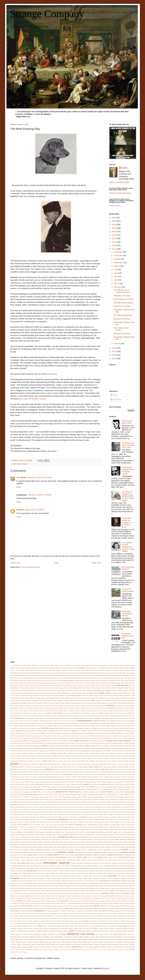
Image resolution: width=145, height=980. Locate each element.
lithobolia (31, 827)
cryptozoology (57, 713)
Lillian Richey (125, 825)
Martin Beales (94, 837)
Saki (43, 891)
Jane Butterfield (111, 799)
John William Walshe (70, 812)
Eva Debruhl (85, 738)
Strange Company (47, 14)
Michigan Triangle (111, 845)
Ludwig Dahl (32, 830)
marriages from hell (65, 837)
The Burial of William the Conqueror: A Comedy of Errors (127, 523)
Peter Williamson (90, 873)
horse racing (66, 787)
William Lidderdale (34, 942)
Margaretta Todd (25, 835)
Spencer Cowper (46, 901)
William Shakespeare (24, 944)
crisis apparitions (25, 713)
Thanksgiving (38, 911)
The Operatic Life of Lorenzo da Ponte (122, 291)
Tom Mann (122, 921)
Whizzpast (33, 937)
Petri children (104, 873)
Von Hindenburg (21, 931)
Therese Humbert (96, 916)
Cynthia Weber (109, 713)
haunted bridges (107, 772)
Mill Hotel (18, 847)
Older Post (96, 563)
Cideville (36, 708)
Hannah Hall (76, 769)
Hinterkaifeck (39, 784)
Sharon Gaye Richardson (84, 896)
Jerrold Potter (35, 804)
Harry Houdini (43, 772)
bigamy (104, 690)
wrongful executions (40, 949)
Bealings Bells (77, 688)
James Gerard (19, 799)
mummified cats (116, 850)
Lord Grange (91, 827)
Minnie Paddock (44, 847)
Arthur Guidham (101, 683)
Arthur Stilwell (20, 685)
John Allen (71, 807)
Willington (13, 947)
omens (37, 868)
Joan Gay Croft (97, 804)
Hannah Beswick (67, 769)
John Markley (84, 809)
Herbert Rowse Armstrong (88, 782)
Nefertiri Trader (75, 860)
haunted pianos (111, 774)
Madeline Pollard (34, 832)
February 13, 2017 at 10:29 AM (40, 477)
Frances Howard (64, 748)
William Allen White (52, 937)
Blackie (29, 693)
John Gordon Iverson (48, 809)
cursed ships (85, 713)
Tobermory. (52, 374)
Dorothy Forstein (89, 723)
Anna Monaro (95, 678)
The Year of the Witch (60, 916)
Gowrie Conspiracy (26, 767)
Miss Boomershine (92, 847)
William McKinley (67, 942)
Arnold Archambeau (35, 683)
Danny (75, 716)
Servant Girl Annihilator (57, 896)
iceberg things (18, 792)
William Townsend (82, 944)
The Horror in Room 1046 (127, 422)
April (116, 280)
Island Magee (112, 794)
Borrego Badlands (88, 693)
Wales (72, 931)
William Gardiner (88, 939)
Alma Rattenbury (31, 675)
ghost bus (32, 761)
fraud (113, 751)
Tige (51, 921)
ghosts (14, 764)
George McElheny (43, 758)
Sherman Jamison (129, 896)
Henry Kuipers (15, 782)
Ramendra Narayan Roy (78, 881)
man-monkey (65, 832)
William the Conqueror (58, 944)
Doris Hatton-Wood (44, 723)
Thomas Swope (22, 921)
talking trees (97, 908)
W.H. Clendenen (31, 931)
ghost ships (107, 761)
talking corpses (78, 908)
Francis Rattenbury (116, 748)
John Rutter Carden (17, 812)
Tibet (48, 921)
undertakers (65, 926)
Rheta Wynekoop (123, 883)
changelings (14, 703)
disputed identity (99, 721)
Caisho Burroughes (106, 695)
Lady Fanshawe (55, 822)
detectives (43, 721)
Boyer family (113, 693)
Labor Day (33, 822)
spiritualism (64, 901)
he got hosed (130, 777)
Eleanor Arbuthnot (104, 731)
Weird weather (109, 934)
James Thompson (100, 799)
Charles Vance (91, 703)
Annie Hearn (37, 680)
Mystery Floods (124, 855)
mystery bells (32, 855)
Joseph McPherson (63, 814)
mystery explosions (99, 855)
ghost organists (90, 761)
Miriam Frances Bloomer (71, 847)
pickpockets (66, 876)
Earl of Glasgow (31, 728)
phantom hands (124, 873)
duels (82, 726)
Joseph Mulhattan (76, 814)
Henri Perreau (106, 779)
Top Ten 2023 (55, 923)
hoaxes (86, 784)
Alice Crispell (78, 673)
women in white (111, 947)
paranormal (32, 871)
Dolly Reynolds (120, 721)
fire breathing (84, 743)
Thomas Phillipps (104, 918)
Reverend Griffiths (102, 883)
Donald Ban (14, 723)
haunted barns (97, 772)
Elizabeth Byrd (60, 733)
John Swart (34, 812)
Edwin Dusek (59, 731)
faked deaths (93, 741)
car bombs (74, 698)
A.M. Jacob (74, 665)
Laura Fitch (123, 822)
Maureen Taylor (15, 845)
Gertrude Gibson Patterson (119, 758)
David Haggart (113, 716)
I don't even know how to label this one (82, 789)
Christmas (111, 706)
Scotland (111, 893)
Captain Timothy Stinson (63, 698)
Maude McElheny (129, 842)
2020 (114, 238)
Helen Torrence (72, 779)
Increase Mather (119, 792)
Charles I (40, 703)
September (119, 263)
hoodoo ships (28, 787)
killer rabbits (114, 820)
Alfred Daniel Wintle (32, 673)
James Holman (40, 799)
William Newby (103, 942)
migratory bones (123, 845)
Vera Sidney (44, 928)
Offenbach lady (38, 866)
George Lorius (21, 758)
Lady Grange (64, 822)
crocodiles (35, 713)
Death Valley (88, 718)
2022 (114, 232)
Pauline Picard (94, 871)
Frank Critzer (34, 751)
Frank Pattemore (71, 751)
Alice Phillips (118, 673)
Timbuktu (72, 921)
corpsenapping (38, 711)
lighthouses (108, 825)
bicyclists (98, 690)
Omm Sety (43, 868)
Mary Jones (62, 840)
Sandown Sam (125, 891)
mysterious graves (101, 852)
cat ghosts (35, 701)
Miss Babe (82, 847)
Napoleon (58, 860)
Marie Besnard (74, 835)
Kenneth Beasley (30, 820)
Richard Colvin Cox (22, 886)
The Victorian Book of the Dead (34, 916)
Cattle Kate (99, 701)
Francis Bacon (75, 748)
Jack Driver (49, 797)
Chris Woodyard (59, 706)
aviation (114, 685)
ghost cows (55, 761)
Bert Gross (71, 690)
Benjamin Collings (123, 688)
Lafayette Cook (83, 822)
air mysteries (101, 668)
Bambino (27, 688)
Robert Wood (115, 886)
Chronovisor (23, 708)
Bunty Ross (54, 695)
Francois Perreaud (23, 751)
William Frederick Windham (74, 939)
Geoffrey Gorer (70, 756)
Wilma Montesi (22, 947)
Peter (61, 873)
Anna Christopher (65, 678)
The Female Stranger (113, 911)
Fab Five (51, 741)
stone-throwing (27, 906)
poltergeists (15, 878)
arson (44, 683)
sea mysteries (27, 896)
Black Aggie (22, 693)
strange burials (47, 906)
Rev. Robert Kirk (84, 883)
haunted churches (129, 772)
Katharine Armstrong (104, 817)
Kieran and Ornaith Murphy (77, 820)
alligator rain (21, 675)
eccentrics (45, 728)
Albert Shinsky (25, 670)
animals (57, 678)
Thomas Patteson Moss (90, 918)
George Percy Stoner (79, 758)
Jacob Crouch (58, 797)
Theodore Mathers (74, 916)
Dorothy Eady (62, 723)
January (117, 344)
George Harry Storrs (123, 756)
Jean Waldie (82, 802)
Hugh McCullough (124, 787)
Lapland (116, 822)
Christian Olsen (69, 706)
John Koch (67, 809)
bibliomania (90, 690)
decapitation (97, 718)
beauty (94, 688)
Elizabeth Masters (78, 733)
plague (105, 876)
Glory (93, 764)
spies (58, 901)
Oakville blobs (21, 866)
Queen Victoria (38, 881)
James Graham (29, 799)
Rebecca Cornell (39, 883)
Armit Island (25, 683)
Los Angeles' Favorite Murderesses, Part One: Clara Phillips (128, 547)
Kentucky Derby (52, 820)
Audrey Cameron (78, 685)
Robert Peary (76, 886)
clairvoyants (43, 708)
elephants (122, 731)
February (118, 287)
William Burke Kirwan (22, 939)
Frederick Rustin (83, 753)
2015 (114, 351)
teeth (127, 908)
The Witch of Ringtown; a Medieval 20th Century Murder (128, 495)
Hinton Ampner (49, 784)
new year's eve (23, 863)
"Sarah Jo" (35, 665)
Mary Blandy (127, 837)
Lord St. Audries (109, 827)
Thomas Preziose (123, 918)
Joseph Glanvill (38, 814)
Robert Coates (54, 886)
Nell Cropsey (109, 860)
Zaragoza (120, 949)
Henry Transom (25, 782)
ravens (97, 881)
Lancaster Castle (108, 822)
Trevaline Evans (126, 923)
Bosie (97, 693)
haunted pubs (121, 774)
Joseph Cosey (130, 812)
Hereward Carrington (115, 782)
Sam (55, 891)
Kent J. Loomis (41, 820)
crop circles (42, 713)
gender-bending (40, 756)
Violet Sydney (94, 928)
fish (96, 743)
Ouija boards (84, 868)
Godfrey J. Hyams (117, 764)
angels (52, 678)
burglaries (62, 695)
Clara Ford (51, 708)
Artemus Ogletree (52, 683)
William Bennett (96, 937)
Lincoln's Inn (24, 827)
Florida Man (20, 746)
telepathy (132, 908)
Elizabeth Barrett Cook (47, 733)
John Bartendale (98, 807)
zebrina (126, 949)
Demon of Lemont (129, 718)
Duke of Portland (90, 726)
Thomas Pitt (113, 918)
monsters (39, 850)
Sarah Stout (85, 893)
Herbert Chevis (65, 782)
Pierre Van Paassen (95, 876)
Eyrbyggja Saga (34, 741)
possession (24, 878)
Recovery (54, 883)
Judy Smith (40, 817)
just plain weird (92, 817)
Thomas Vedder (33, 921)
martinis (111, 837)
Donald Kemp (23, 723)
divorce (108, 721)
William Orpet (113, 942)
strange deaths (88, 906)
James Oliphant (63, 799)
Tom (107, 921)
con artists (110, 708)
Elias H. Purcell (25, 733)
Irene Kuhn (62, 794)
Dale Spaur (14, 716)
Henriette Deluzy (117, 779)
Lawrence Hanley (16, 825)
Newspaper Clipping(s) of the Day (127, 614)
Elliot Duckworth (15, 736)
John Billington (116, 807)
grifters (127, 767)
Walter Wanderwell (129, 931)
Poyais (48, 878)
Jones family (113, 812)
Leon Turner (45, 825)
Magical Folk (44, 832)
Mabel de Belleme (103, 830)
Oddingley (30, 866)
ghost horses (72, 761)
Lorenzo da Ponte (121, 827)
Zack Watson (112, 949)
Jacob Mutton (67, 797)
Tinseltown (93, 921)
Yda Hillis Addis (65, 949)
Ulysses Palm (57, 926)
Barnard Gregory (58, 688)
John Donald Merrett (25, 809)
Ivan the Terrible (23, 797)
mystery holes (61, 857)
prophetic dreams (106, 878)
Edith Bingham (79, 728)
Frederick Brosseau (43, 753)
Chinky (41, 706)
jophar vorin (121, 812)
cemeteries (131, 701)
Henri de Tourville (96, 779)
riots (39, 886)
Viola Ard (86, 928)
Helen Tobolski (62, 779)
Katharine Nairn (116, 817)
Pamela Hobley (119, 868)
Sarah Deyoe (23, 893)
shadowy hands (70, 896)
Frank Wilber (107, 751)
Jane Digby (120, 799)
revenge (92, 883)
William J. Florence (124, 939)
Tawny (103, 908)
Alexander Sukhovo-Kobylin (114, 670)
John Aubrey (79, 807)
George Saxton (92, 758)
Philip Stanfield (45, 876)
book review (62, 693)
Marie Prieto (127, 835)
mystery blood (53, 855)
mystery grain (51, 857)
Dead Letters (35, 718)
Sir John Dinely (110, 898)
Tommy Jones (130, 921)
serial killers (46, 896)
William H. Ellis (99, 939)
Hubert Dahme (113, 787)
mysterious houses (114, 852)
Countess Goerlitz (74, 711)
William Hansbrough (111, 939)
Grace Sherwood (52, 767)
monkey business (29, 850)
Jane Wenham (28, 802)
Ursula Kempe (111, 926)
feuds (77, 743)
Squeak (123, 901)
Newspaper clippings (56, 863)
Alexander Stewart (99, 670)
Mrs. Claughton (89, 850)
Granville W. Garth (74, 767)
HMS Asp (80, 784)
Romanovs (14, 888)
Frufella (91, 753)
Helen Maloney (52, 779)
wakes (39, 931)
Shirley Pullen (22, 898)
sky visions (27, 901)
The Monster (120, 913)
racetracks (46, 881)
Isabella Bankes (93, 794)
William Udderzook (94, 944)
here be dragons (102, 782)
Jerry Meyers (44, 804)
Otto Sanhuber (75, 868)
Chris (52, 706)
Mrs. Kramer (98, 850)
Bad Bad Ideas (123, 685)
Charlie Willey (122, 703)
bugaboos (37, 695)
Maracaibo (73, 832)
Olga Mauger (131, 866)
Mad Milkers (123, 830)
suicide (96, 906)
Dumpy (108, 726)
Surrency (117, 906)
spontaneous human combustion (79, 901)
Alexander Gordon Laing (70, 670)
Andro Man (46, 678)
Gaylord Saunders (28, 756)
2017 (114, 249)
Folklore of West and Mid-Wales (59, 746)
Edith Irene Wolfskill (91, 728)
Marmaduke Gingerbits (50, 837)
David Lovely (131, 716)
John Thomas (50, 812)
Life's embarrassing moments (94, 825)
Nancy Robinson (49, 860)
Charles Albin (23, 703)
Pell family (37, 873)
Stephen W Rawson (102, 903)
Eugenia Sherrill (75, 738)
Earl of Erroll (21, 728)
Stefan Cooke (56, 903)
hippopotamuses (59, 784)
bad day (132, 685)
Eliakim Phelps (15, 733)
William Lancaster (22, 942)
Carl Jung (81, 698)
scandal (104, 893)
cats (93, 700)
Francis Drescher (85, 748)
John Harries (59, 809)
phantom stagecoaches (24, 876)
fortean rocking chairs (26, 748)
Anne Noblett (19, 680)
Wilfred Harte (41, 937)
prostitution (116, 878)
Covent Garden (103, 711)
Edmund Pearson (113, 728)
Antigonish (94, 680)
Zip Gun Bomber (21, 952)
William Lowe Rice (46, 942)
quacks (30, 881)
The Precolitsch (130, 913)
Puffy (26, 881)
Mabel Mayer (114, 830)
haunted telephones (39, 777)
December (118, 252)
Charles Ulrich (82, 703)
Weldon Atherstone (129, 934)
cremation (132, 711)
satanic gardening (95, 893)
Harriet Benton (24, 772)
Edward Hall (26, 731)
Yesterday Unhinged (77, 949)
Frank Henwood (44, 751)
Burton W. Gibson (88, 695)
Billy (130, 690)
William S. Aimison (124, 942)
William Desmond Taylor (57, 939)
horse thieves (85, 787)
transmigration (94, 923)
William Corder (34, 939)
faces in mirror (59, 741)
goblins (109, 764)
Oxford (100, 868)
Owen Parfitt (93, 868)
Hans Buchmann (86, 769)
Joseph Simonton (87, 814)
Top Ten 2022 (46, 923)
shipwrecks (14, 898)
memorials (61, 845)
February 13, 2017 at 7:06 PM (39, 495)
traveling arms (112, 923)
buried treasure (76, 695)
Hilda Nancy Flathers (28, 784)
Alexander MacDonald (85, 670)
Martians (86, 837)
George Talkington (104, 758)
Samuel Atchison (63, 891)
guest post (14, 769)
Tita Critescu (101, 921)
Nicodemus (98, 863)
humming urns (20, 789)
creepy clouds (112, 711)
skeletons (20, 901)
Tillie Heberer (57, 921)
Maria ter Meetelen (46, 835)
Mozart (81, 850)
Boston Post (104, 693)
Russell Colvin (115, 888)
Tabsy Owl (61, 908)
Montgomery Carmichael (50, 850)
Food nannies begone (77, 746)
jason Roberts (58, 802)
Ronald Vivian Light (24, 888)
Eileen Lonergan (82, 731)
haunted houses (58, 774)
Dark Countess (83, 716)
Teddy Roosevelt (119, 908)
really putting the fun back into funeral (113, 881)
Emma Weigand (124, 736)
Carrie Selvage (99, 698)
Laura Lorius (131, 822)
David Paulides (16, 718)
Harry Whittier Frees (62, 772)
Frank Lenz (61, 751)
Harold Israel (14, 772)
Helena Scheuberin (84, 779)
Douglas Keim (115, 723)
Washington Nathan (41, 934)
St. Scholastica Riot (35, 903)
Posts (114, 395)
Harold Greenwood (129, 769)
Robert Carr (45, 886)
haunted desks (38, 774)
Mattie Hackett (103, 842)
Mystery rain (102, 857)
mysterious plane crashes (19, 855)
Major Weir (52, 832)
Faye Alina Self (52, 743)
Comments (116, 400)
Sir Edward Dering (86, 898)
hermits (132, 782)
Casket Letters (15, 701)
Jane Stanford (19, 802)
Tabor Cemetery (52, 908)
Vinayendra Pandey (66, 928)
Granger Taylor (63, 767)
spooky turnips (95, 901)
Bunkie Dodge (45, 695)
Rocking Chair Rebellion (127, 886)
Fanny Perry (21, 743)
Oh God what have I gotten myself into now (57, 866)
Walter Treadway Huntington (113, 931)
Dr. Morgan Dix (41, 726)
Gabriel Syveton (111, 753)
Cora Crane (14, 711)
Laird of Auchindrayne (95, 822)
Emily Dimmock (58, 736)
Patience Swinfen (58, 871)
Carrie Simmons (109, 698)
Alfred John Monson (45, 673)
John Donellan (36, 809)
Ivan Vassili (33, 797)
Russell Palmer (125, 888)
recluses (48, 883)
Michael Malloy (90, 845)
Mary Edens (20, 840)
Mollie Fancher (121, 847)
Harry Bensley (33, 772)
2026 (114, 218)
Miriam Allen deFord (56, 847)
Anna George (76, 678)
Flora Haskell (114, 743)
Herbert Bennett (43, 782)
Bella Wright (112, 688)
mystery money (93, 857)
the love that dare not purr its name (105, 913)
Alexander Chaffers (55, 670)
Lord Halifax (99, 827)
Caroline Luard (89, 698)
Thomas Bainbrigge (119, 916)
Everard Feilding (122, 738)
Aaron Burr (81, 665)
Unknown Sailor (85, 926)
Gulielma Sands (23, 769)
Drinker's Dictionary (74, 726)
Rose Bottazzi (48, 888)
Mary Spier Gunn (66, 842)
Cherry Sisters (20, 706)
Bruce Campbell (21, 695)
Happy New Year (107, 769)
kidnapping (63, 819)
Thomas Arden (107, 916)
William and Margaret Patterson (68, 937)
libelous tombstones (76, 825)
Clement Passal (68, 708)
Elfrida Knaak (130, 731)
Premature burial (81, 878)
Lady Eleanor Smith (43, 822)
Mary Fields (41, 840)
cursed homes (76, 713)
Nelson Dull (126, 860)
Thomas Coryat (41, 918)
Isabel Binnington (71, 794)
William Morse (77, 942)
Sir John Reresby (121, 898)
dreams (65, 726)
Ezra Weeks (44, 741)
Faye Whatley (62, 743)
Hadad (43, 769)
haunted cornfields (27, 774)
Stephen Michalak (89, 903)
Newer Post (16, 563)
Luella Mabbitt (58, 830)
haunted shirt (14, 777)
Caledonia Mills (117, 695)
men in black (69, 845)
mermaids (77, 845)
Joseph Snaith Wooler (101, 814)
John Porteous (101, 809)
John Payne (93, 809)
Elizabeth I (69, 733)
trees (119, 923)
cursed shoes (94, 713)
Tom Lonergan (113, 921)
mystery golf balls (41, 857)
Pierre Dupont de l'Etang (79, 876)
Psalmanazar (125, 878)
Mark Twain (39, 837)
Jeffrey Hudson (122, 802)
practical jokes (56, 878)
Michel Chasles (100, 845)
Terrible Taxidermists (26, 911)
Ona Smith (50, 868)
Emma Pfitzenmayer (102, 736)
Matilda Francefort (92, 842)
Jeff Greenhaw (102, 802)
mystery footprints (20, 857)
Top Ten (20, 923)
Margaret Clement (119, 832)
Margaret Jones (130, 832)
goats (97, 764)
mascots (83, 842)
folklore (45, 746)
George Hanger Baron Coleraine (105, 756)
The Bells (62, 911)
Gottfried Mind (15, 767)
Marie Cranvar (95, 835)
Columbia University (99, 708)
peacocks (102, 871)
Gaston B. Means (16, 756)
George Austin (80, 756)
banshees (34, 688)
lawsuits (25, 825)
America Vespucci (116, 675)
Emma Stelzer (114, 736)
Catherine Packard (74, 701)
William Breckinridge (123, 937)
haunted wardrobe (65, 777)
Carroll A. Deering (121, 698)
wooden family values (17, 949)
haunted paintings (91, 774)
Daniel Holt (49, 716)
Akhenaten (109, 668)
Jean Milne (75, 802)
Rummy (107, 888)
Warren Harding (28, 934)
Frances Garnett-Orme (51, 748)
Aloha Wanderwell (55, 675)
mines (24, 847)
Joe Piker (35, 807)
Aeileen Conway (91, 668)
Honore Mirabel (95, 784)
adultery (82, 668)
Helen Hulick (34, 779)
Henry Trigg (34, 782)
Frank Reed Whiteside (84, 751)
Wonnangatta (130, 947)
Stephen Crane (65, 903)
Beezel (99, 688)
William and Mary (85, 937)
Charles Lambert (59, 703)
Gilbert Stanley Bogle (41, 764)
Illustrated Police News (65, 792)
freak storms (119, 751)
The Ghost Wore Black (128, 911)
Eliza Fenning (35, 733)
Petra (98, 873)
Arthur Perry (120, 683)
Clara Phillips (59, 708)
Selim (40, 896)
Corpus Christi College (51, 711)
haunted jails (68, 774)
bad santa (14, 688)
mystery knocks (71, 857)
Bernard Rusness (46, 690)
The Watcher (49, 916)
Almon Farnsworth (43, 675)
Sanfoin (132, 891)
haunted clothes (15, 774)
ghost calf (40, 761)
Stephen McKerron (77, 903)
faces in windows (69, 741)
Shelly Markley (112, 896)
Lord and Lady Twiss (79, 827)
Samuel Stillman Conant (112, 891)
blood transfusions (44, 693)
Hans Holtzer (96, 769)
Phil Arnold (36, 876)
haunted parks (101, 774)
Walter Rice (100, 931)
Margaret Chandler (106, 832)
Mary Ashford (118, 837)
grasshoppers (84, 767)
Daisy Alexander (130, 713)
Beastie (89, 688)
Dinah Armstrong (71, 721)
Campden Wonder (41, 698)
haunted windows (87, 777)
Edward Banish (124, 728)
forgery (87, 746)
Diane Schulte (58, 721)
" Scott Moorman (16, 665)
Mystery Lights (82, 857)
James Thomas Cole (87, 799)
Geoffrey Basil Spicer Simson (55, 756)
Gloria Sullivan (86, 764)
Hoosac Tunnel (56, 787)
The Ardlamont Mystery (52, 911)
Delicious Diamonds (116, 718)
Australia (108, 685)
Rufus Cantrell (100, 888)
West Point (20, 937)
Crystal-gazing (67, 713)
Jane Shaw (128, 799)
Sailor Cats (38, 891)
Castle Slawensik (25, 701)
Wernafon (13, 937)
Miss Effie (101, 847)
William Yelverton (129, 944)
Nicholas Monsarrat (77, 863)
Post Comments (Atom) (31, 567)
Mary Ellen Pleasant (30, 840)
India (15, 794)
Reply (19, 487)
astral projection (49, 685)
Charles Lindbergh (71, 703)
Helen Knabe (43, 779)
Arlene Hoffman (130, 680)
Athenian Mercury (67, 685)
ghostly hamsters (129, 761)
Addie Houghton (21, 668)
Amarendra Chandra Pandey (90, 675)
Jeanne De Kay (92, 802)
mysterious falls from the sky (84, 852)
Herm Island (126, 782)
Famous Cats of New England (118, 741)
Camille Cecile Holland (27, 698)
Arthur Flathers (91, 683)
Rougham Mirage (79, 888)
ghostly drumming (117, 761)
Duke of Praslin (101, 726)
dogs (19, 464)
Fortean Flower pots (97, 746)
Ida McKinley (47, 792)
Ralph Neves (66, 881)
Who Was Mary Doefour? (124, 303)
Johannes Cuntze (62, 807)
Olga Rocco (14, 868)
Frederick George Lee (58, 753)
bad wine (21, 688)
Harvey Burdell (74, 772)
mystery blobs (42, 855)
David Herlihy (122, 716)
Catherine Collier (63, 701)
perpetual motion (54, 873)
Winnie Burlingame (46, 947)
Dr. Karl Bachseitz (30, 726)
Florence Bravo (124, 743)
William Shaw (36, 944)
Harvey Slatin (84, 772)
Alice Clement (69, 673)
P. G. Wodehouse (108, 868)
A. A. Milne (66, 665)
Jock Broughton (20, 807)
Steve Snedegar (114, 903)
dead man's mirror (58, 718)
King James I (126, 820)
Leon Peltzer (36, 825)
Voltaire (13, 931)
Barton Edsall (68, 688)
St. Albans (14, 903)
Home (56, 563)
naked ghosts (30, 860)
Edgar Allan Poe (56, 728)
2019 (114, 242)
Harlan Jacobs (118, 769)
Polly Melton (131, 876)
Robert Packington (65, 886)
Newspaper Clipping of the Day (127, 636)
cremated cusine (123, 711)
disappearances (85, 721)
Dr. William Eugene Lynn (54, 726)
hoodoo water (46, 787)
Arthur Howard (111, 683)
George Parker (66, 758)
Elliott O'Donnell (26, 736)
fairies (77, 741)
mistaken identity (110, 847)
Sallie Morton (49, 891)
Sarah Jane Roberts (63, 893)
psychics (21, 881)
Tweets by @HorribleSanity (120, 193)
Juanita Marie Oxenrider (28, 817)
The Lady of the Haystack (85, 913)
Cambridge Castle (129, 695)
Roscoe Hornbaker (37, 888)
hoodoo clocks (114, 784)
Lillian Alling (116, 825)
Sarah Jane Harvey (49, 893)
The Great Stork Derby (18, 913)
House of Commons (101, 787)
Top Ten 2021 (37, 923)
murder (125, 850)
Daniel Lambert (57, 716)
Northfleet (13, 866)
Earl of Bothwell (125, 726)
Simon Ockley (41, 898)
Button (96, 695)
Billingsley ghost (123, 690)
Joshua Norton (130, 814)
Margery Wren (35, 835)
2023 (114, 228)
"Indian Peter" (26, 665)
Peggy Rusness (28, 873)
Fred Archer (127, 751)
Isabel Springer (83, 794)
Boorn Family (71, 693)
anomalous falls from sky (70, 680)
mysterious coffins (51, 852)
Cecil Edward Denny (109, 701)
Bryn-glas (30, 695)
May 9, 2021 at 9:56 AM (35, 510)
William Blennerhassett (109, 937)
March (117, 284)
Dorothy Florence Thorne (75, 723)
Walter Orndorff (91, 931)
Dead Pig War (69, 718)
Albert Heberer (130, 668)
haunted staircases (26, 777)
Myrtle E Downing (29, 852)
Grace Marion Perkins (39, 767)
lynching (94, 830)
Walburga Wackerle (63, 931)
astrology (58, 685)
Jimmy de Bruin (78, 804)
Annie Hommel (46, 680)
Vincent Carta (78, 928)
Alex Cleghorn (44, 670)
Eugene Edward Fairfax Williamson (58, 738)
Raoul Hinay (90, 881)
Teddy (112, 908)
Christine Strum (101, 706)
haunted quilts (130, 774)
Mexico (82, 845)
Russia (133, 888)
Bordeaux (79, 693)
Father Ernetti (30, 743)
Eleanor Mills (115, 731)
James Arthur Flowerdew (96, 797)
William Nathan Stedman (90, 942)
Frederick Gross (72, 753)
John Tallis (42, 812)
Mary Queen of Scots (123, 840)
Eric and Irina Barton (21, 738)
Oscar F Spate (65, 868)
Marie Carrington (85, 835)
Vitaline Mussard (104, 928)
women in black (100, 947)
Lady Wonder (73, 822)
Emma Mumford (90, 736)
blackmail (35, 693)
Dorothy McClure (100, 723)
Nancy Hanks (39, 860)
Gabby (103, 753)
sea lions (18, 896)
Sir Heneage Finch (99, 898)
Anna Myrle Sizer (105, 678)
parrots (44, 871)
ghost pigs (99, 761)
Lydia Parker (75, 830)
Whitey (27, 937)
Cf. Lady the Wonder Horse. (32, 399)
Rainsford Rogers (56, 881)
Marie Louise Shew (116, 835)
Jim (71, 804)
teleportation (15, 911)
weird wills (118, 934)
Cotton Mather (63, 711)
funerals (97, 753)
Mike (130, 845)
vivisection (131, 928)
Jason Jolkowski (48, 802)
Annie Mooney (56, 680)
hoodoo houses (124, 784)
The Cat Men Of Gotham (91, 911)
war (21, 934)
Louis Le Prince (23, 830)
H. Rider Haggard (34, 769)
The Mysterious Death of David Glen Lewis (128, 445)
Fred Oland (18, 753)
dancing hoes (31, 716)
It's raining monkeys (123, 794)
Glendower (57, 764)
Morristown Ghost (73, 850)
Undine (125, 168)
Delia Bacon (105, 718)
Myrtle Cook (19, 852)
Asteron (41, 685)
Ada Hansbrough (121, 665)
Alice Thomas (127, 673)
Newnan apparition (36, 863)
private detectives (94, 878)
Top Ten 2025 (73, 923)
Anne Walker (28, 680)
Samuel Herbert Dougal (76, 891)
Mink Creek (30, 847)
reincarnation (62, 883)
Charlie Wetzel (112, 703)
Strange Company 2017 (60, 906)
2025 (114, 221)
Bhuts (84, 690)
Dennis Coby (27, 721)
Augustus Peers (100, 685)
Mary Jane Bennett (51, 840)
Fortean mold (15, 748)
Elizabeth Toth (100, 733)
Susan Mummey (126, 906)
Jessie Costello (53, 804)
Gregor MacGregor (118, 767)
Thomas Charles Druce (18, 918)
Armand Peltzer (15, 683)
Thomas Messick (76, 918)
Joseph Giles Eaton (26, 814)
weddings (63, 934)
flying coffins (28, 746)
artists (36, 685)
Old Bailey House (98, 866)
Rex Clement (112, 883)
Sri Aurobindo (130, 901)
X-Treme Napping (53, 949)
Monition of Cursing (17, 850)
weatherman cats (53, 934)
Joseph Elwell (15, 814)
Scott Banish (119, 893)
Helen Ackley (25, 779)
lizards (51, 827)
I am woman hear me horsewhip (56, 789)
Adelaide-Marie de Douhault (58, 668)
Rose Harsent (57, 888)
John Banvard (88, 807)
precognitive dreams (68, 878)
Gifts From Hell (29, 764)
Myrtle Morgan (40, 852)
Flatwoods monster (104, 743)
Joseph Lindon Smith (50, 814)
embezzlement (48, 736)
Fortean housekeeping (111, 746)
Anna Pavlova (116, 678)
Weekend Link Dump (122, 296)
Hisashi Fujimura (70, 784)
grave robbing (94, 767)
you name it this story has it (98, 949)
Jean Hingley (67, 802)
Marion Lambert (21, 837)
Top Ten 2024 (64, 923)
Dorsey (108, 723)
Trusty (35, 926)
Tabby (44, 908)
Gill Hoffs (51, 764)
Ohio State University (78, 866)
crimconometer (15, 713)
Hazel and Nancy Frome (117, 777)
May (116, 276)
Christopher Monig (121, 706)
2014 (114, 355)
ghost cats (47, 761)
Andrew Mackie (28, 678)
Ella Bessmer (121, 733)
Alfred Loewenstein (58, 673)
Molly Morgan (130, 847)
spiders (54, 901)
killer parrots (105, 820)
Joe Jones (29, 807)
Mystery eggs (74, 855)
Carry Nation (131, 698)
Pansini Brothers (129, 868)
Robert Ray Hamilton (87, 886)
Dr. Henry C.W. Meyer (128, 723)
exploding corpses (16, 741)
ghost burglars (24, 761)
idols (53, 792)
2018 (114, 246)
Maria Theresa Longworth (61, 835)
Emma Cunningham (78, 736)
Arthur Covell (72, 683)
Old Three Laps (121, 866)
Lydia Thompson (85, 830)
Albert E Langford (119, 668)
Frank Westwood (97, 751)
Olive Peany (22, 868)
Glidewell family (66, 764)
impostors (78, 792)
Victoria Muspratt (54, 928)
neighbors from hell (87, 860)
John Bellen (21, 477)
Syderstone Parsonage (34, 908)
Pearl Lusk (126, 871)
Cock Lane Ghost (80, 708)
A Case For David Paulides (128, 590)
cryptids (49, 713)
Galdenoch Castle (122, 753)
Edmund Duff (103, 728)
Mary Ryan (29, 842)
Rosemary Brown (68, 888)
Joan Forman (88, 804)
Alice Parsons (109, 673)
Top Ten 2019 (27, 923)
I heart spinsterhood (103, 789)
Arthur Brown (63, 683)
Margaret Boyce (95, 832)
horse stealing (75, 787)
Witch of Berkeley (66, 947)
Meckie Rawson (33, 845)
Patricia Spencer (70, 871)
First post (91, 743)
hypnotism (40, 789)
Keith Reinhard (19, 820)
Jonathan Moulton (103, 812)
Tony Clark (14, 923)
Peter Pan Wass (69, 873)
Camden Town (15, 698)
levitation (62, 825)
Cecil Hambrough (122, 701)
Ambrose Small (105, 675)
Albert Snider (34, 670)
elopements (35, 736)
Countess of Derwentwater (89, 711)
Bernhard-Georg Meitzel (59, 690)
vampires (19, 928)
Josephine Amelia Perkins (116, 814)
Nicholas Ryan (89, 863)
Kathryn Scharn (127, 817)
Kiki (88, 820)
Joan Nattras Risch (116, 804)
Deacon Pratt (26, 718)
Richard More (33, 886)
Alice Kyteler (100, 673)
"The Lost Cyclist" (44, 665)
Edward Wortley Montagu (46, 731)
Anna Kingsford (85, 678)
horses (92, 787)
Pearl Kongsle (117, 871)
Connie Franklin (130, 708)
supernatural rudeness (107, 906)
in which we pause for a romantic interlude (97, 792)
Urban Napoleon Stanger (99, 926)
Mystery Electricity (85, 855)
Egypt (74, 731)
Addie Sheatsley (32, 668)
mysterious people (127, 852)
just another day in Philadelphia (77, 817)
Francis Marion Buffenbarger (101, 748)
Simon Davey (32, 898)
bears (84, 688)
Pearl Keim (109, 871)
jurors (64, 817)
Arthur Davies (81, 683)
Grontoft (132, 767)
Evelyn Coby (103, 738)
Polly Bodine (122, 876)
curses (101, 713)
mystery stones (124, 857)
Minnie (36, 847)
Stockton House (125, 903)
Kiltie (120, 820)
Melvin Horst (53, 845)
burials (68, 695)
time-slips (86, 921)
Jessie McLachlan (64, 804)
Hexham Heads (15, 784)
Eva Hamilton (94, 738)
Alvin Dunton (76, 675)
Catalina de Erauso (45, 701)
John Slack (27, 812)
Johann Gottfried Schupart (47, 807)
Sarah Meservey (75, 893)
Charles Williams (102, 703)
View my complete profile (119, 182)
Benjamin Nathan (21, 690)
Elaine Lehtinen (93, 731)
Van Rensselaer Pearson (31, 928)
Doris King (54, 723)
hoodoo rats (19, 787)
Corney (31, 711)
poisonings (112, 876)
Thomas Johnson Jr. (64, 918)
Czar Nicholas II (119, 713)
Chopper (47, 706)
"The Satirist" (55, 665)
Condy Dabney (119, 708)
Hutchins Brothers (30, 789)
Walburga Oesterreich (49, 931)
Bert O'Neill (78, 690)
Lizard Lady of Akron (42, 827)
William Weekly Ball (107, 944)
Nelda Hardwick (99, 860)
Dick (64, 721)
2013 (114, 358)
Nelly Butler (118, 860)
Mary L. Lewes (71, 840)
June (116, 273)
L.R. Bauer (26, 822)
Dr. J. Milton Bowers (17, 726)
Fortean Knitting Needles (127, 746)
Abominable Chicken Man (94, 665)
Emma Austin (67, 736)
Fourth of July (39, 748)
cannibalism (50, 698)
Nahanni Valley (20, 860)
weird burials (99, 934)
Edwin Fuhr (67, 731)
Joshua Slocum (15, 817)
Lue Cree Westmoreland (45, 830)
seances (35, 896)
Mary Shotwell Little (40, 842)
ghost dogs (63, 761)
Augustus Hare (89, 685)
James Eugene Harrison (122, 797)
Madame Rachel (23, 832)
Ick (29, 792)
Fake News (84, 741)
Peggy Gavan (18, 873)
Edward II (34, 731)
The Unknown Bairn (17, 916)
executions (131, 738)
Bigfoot (109, 690)
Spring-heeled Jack (114, 901)
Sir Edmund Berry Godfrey (71, 898)
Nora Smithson (130, 863)
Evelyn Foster (112, 738)
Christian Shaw (79, 706)
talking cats (69, 908)
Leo (30, 825)
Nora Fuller (121, 863)
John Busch (125, 807)
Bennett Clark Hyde (34, 690)
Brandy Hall (122, 693)
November (118, 255)
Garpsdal (132, 753)
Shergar (120, 896)
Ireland (46, 794)
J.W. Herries (41, 797)
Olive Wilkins (30, 868)
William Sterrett (45, 944)
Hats (90, 772)
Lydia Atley (67, 830)
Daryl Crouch (92, 716)
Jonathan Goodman (91, 812)
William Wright (119, 944)
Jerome (27, 804)
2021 (114, 235)
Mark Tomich (30, 837)
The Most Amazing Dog (123, 315)
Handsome (57, 769)
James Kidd (54, 799)
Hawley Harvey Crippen (101, 777)
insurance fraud (31, 794)
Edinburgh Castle (68, 728)
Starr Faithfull (46, 903)
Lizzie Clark (57, 827)
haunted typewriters (52, 777)
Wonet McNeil (121, 947)
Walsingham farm (80, 931)
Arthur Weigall (29, 685)
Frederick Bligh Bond (29, 753)
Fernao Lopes (71, 743)
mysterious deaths (66, 852)
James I (47, 799)
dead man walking (46, 718)
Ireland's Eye (53, 794)
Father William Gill (41, 743)
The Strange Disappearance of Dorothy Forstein (128, 471)
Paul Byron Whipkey (82, 871)
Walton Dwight (15, 934)
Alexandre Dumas (19, 673)
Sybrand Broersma (21, 908)
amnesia (125, 675)
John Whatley (59, 812)
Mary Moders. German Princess (95, 840)
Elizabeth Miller (90, 733)
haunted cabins (118, 772)
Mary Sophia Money (53, 842)
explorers (26, 741)
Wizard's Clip (84, 947)
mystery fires (112, 855)
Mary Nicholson (110, 840)
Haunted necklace (79, 774)
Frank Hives (53, 751)
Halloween (49, 769)
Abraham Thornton (109, 665)
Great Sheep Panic (106, 767)
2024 (114, 225)
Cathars (54, 701)
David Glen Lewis (102, 716)
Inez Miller (21, 794)
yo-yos (86, 949)
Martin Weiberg (104, 837)
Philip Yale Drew (56, 876)
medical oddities (44, 845)
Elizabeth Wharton (111, 733)
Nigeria (114, 863)
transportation (103, 923)
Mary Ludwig (80, 840)
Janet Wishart (38, 802)
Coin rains (89, 708)
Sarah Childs (14, 893)
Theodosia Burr (85, 916)
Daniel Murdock (68, 716)
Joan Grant (106, 804)
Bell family (105, 688)
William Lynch (57, 942)
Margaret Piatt (15, 835)
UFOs (40, 926)
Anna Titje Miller (126, 678)
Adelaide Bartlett (43, 668)
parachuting (23, 871)
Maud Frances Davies (116, 842)
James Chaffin (109, 797)
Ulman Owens (47, 926)
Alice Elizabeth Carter (89, 673)
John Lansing (75, 809)
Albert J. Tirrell (15, 670)
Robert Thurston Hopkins (102, 886)
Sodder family (36, 901)
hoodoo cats (105, 784)
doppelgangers (32, 723)
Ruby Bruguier (90, 888)
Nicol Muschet (107, 863)
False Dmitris (101, 741)
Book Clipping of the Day (123, 299)
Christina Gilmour (90, 706)
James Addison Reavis (80, 797)
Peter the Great (79, 873)
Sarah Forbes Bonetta (35, 893)
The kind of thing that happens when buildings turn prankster (57, 913)
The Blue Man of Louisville (74, 911)
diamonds (50, 721)
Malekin (58, 832)
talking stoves (88, 908)
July (116, 270)
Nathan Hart (66, 860)
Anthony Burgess (85, 680)
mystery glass (30, 857)
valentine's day (122, 926)
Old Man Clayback (110, 866)
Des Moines (35, 721)
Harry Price (52, 772)
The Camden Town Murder (121, 329)
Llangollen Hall (67, 827)
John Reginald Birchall (128, 809)
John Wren (81, 812)
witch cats (56, 947)
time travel (78, 921)
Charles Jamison (48, 703)
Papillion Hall (14, 871)
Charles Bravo (32, 703)
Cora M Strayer (23, 711)
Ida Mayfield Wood (36, 792)
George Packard (55, 758)
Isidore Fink (103, 794)
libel (67, 825)
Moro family (63, 850)
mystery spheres (113, 857)
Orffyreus (57, 868)
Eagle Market (115, 726)
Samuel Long (88, 891)
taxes (107, 908)
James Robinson (74, 799)
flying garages (37, 746)
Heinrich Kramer (15, 779)
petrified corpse (113, 873)
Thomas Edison (52, 918)
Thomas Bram (130, 916)
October (117, 259)
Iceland (25, 792)
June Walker (58, 817)
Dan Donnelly (22, 716)
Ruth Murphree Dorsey (18, 891)
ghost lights (81, 761)
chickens (36, 706)
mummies (107, 850)
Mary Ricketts (21, 842)
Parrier (39, 871)
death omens (79, 718)
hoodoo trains (37, 787)
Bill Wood (115, 690)
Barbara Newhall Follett (45, 688)
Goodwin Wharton (129, 764)
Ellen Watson (131, 733)
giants (21, 764)
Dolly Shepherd (130, 721)
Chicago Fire (29, 706)
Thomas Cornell (31, 918)
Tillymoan (65, 921)
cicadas (30, 708)
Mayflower (24, 845)
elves (41, 736)
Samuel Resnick (98, 891)
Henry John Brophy (129, 779)
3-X (61, 665)
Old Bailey (89, 866)
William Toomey (71, 944)
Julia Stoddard (49, 817)
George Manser (31, 758)
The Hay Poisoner (31, 913)
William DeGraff (44, 939)
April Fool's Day (119, 680)
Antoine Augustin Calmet (106, 680)
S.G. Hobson (30, 891)
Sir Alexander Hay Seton (54, 898)
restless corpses (72, 883)
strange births (37, 906)
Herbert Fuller (74, 782)
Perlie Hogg (44, 873)
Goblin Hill (103, 764)
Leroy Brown (54, 825)
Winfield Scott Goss (33, 947)
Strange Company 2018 (75, 906)
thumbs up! (42, 921)
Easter (39, 728)
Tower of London (83, 923)
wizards (91, 947)
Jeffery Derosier (112, 802)
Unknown (20, 510)
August (117, 266)
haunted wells (76, 777)
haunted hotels (48, 774)
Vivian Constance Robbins (119, 928)
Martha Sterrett (78, 837)
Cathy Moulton (85, 701)
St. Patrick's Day (23, 903)
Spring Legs (104, 901)
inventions (40, 794)
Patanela (49, 871)
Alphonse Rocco (67, 675)
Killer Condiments (95, 820)
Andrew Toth (38, 678)
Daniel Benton (40, 716)
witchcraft (76, 947)
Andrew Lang (19, 678)
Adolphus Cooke (73, 668)
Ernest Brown (33, 738)
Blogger (106, 968)
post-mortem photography (37, 878)
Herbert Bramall (54, 782)
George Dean (89, 756)
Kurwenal (25, 464)
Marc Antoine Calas (83, 832)
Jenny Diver (21, 804)
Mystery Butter (64, 855)
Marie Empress (105, 835)
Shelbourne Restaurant (100, 896)
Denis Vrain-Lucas (16, 721)
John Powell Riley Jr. (113, 809)
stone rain (18, 906)
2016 (114, 348)
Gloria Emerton (77, 764)
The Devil (102, 911)
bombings (54, 693)
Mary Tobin (76, 842)
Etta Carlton (42, 738)
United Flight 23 (75, 926)
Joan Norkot (127, 804)
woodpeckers (29, 949)
